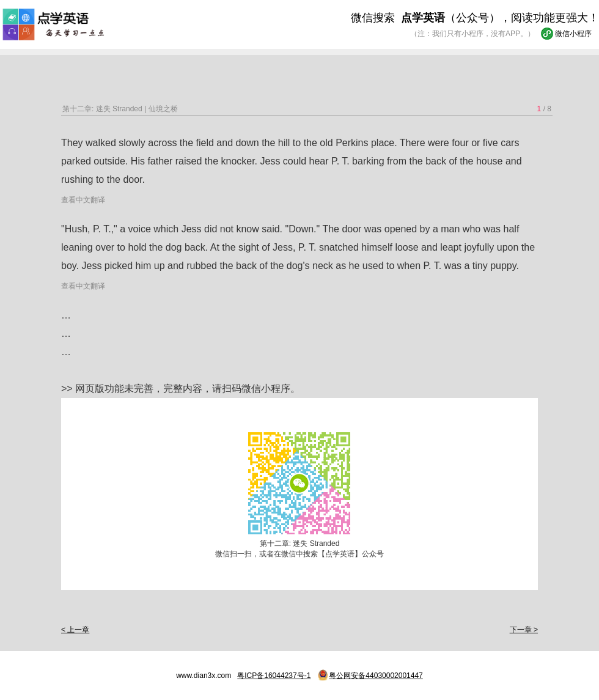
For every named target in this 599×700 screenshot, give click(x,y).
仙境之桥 (163, 109)
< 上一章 (75, 630)
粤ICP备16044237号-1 (274, 676)
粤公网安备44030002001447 (376, 676)
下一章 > (524, 630)
